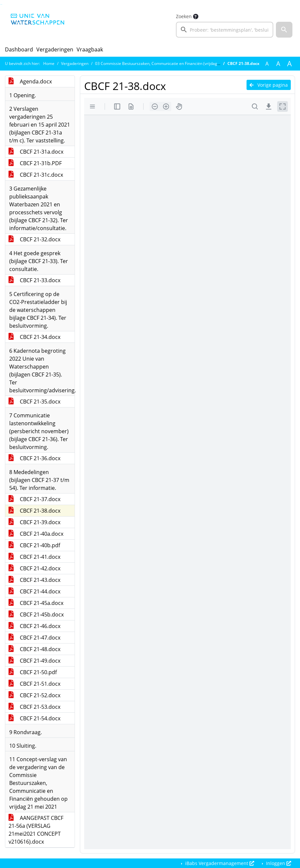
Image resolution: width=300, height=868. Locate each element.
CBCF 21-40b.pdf (34, 545)
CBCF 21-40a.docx (36, 534)
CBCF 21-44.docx (34, 591)
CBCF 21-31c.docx (36, 175)
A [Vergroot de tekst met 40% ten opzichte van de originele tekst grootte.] (289, 64)
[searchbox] (225, 30)
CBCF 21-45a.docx (36, 603)
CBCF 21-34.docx (34, 337)
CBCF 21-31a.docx (36, 152)
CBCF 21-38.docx (34, 511)
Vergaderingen (55, 49)
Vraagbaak (90, 49)
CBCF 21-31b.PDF (35, 163)
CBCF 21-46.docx (34, 626)
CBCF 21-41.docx (34, 557)
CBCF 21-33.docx (34, 280)
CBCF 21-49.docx (34, 661)
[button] (284, 30)
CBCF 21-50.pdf (33, 672)
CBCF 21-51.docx (34, 684)
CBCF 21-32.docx (34, 239)
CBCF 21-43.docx (34, 580)
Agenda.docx (30, 81)
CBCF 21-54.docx (34, 718)
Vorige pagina (269, 85)
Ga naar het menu (2, 4)
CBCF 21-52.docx (34, 695)
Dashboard (19, 49)
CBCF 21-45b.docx (36, 614)
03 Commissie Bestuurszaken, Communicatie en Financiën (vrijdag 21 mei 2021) (169, 63)
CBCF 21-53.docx (34, 707)
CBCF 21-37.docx (34, 499)
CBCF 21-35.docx (34, 402)
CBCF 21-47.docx (34, 638)
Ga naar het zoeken (1, 4)
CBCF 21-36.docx (34, 458)
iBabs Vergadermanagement (219, 863)
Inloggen (278, 863)
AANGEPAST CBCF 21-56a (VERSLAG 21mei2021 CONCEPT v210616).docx (36, 830)
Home (49, 63)
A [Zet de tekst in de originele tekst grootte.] (267, 64)
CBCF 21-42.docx (34, 568)
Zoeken (184, 16)
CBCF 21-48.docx (34, 649)
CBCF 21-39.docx (34, 522)
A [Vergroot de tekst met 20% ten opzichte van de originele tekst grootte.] (278, 64)
